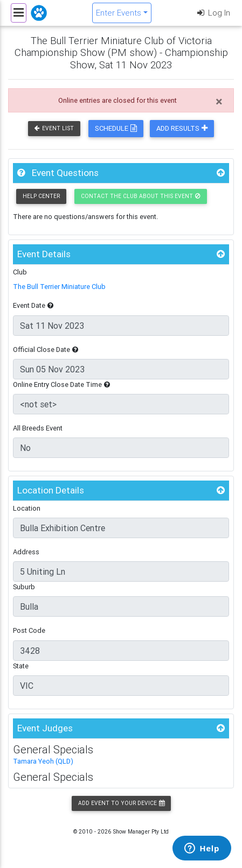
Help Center (41, 196)
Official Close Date (46, 350)
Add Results (182, 128)
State (21, 666)
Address (26, 552)
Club (20, 272)
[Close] (219, 102)
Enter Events (119, 13)
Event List (54, 128)
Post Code (29, 630)
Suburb (24, 587)
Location (27, 508)
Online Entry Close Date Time (61, 384)
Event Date (33, 305)
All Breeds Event (38, 428)
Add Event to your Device (121, 803)
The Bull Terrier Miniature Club (59, 287)
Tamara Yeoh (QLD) (43, 761)
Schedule (116, 128)
